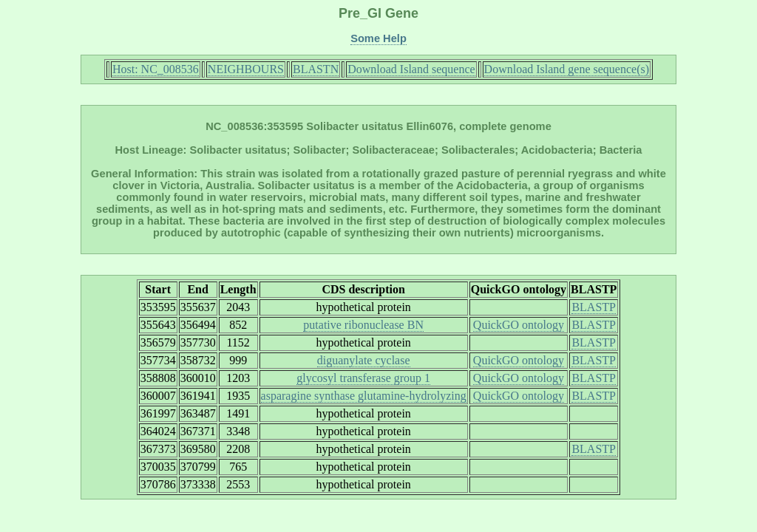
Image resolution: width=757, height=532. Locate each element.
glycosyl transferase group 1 (363, 378)
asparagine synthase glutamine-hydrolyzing (364, 396)
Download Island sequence (411, 69)
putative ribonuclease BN (363, 325)
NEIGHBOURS (246, 69)
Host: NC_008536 (156, 69)
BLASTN (316, 69)
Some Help (378, 38)
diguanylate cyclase (364, 360)
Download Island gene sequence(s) (567, 69)
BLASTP (594, 307)
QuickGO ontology (519, 325)
